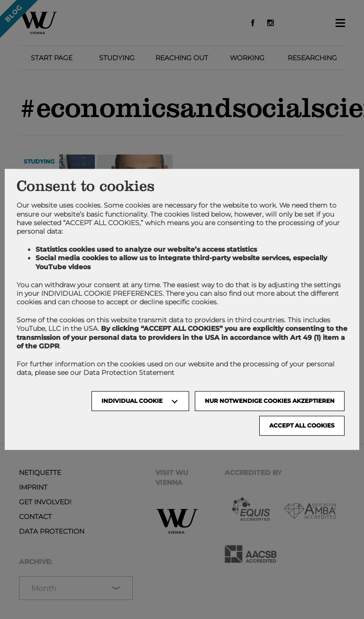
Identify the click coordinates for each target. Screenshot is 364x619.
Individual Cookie (132, 401)
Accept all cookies (302, 426)
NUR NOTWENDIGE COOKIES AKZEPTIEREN (270, 401)
